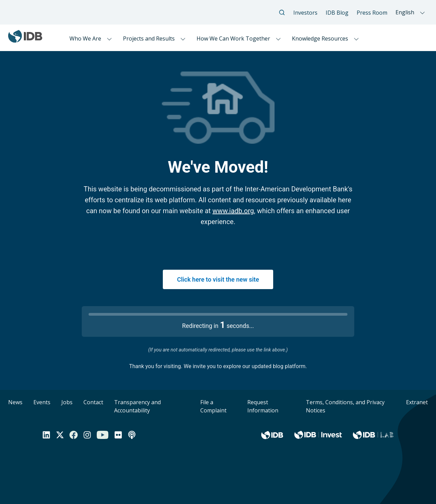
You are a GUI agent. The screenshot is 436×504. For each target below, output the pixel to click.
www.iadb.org (233, 211)
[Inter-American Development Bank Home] (25, 40)
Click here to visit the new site (218, 279)
